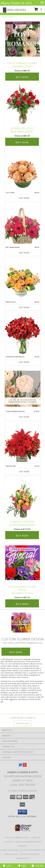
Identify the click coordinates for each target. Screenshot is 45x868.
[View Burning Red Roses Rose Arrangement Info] (23, 104)
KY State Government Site (33, 850)
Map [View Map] (22, 866)
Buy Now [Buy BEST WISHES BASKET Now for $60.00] (24, 253)
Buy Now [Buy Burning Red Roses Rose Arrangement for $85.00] (22, 142)
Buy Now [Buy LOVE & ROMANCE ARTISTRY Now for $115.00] (24, 417)
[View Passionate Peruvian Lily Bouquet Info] (23, 334)
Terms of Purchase (30, 854)
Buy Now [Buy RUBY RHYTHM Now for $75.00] (24, 472)
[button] (38, 10)
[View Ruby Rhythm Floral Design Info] (23, 443)
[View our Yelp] (25, 766)
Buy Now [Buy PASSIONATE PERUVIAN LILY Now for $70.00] (24, 362)
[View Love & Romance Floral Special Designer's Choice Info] (23, 563)
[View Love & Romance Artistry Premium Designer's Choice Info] (23, 389)
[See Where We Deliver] (23, 723)
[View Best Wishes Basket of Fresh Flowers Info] (23, 224)
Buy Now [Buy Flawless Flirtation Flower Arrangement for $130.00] (22, 536)
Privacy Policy (12, 854)
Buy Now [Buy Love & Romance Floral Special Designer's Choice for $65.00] (22, 604)
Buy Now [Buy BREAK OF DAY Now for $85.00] (24, 307)
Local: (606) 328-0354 (23, 785)
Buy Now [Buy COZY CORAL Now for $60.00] (24, 198)
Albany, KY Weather (9, 850)
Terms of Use (23, 858)
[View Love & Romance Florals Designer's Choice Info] (23, 39)
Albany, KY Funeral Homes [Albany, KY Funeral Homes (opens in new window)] (17, 838)
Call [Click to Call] (8, 866)
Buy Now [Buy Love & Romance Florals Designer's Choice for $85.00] (22, 77)
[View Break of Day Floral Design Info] (23, 279)
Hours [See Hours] (37, 866)
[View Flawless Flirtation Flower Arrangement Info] (23, 498)
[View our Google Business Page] (20, 766)
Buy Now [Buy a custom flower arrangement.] (16, 652)
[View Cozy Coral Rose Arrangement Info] (23, 170)
